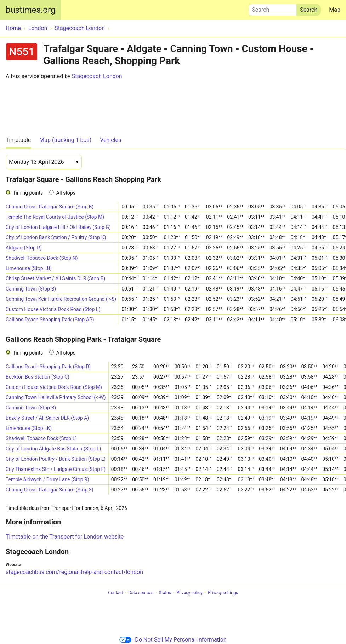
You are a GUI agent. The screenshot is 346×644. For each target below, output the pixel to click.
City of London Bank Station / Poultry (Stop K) (56, 237)
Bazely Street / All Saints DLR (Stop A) (47, 418)
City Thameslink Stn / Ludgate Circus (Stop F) (56, 469)
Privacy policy (189, 593)
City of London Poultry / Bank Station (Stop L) (56, 459)
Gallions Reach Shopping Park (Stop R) (48, 367)
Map (335, 10)
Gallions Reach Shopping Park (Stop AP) (50, 320)
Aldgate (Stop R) (24, 248)
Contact (115, 593)
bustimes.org (30, 10)
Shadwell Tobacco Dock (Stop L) (41, 438)
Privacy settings (223, 593)
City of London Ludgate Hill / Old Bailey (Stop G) (58, 227)
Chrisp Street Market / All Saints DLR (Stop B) (55, 278)
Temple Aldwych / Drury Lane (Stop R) (47, 479)
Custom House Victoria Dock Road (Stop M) (54, 387)
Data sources (141, 593)
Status (165, 593)
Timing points (28, 193)
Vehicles (110, 140)
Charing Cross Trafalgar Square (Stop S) (50, 490)
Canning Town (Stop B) (31, 289)
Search (273, 8)
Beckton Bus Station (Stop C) (38, 377)
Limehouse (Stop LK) (29, 428)
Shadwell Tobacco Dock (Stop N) (42, 258)
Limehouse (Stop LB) (29, 268)
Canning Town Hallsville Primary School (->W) (56, 397)
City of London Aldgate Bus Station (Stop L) (53, 449)
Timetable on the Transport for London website (65, 537)
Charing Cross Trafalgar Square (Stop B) (50, 207)
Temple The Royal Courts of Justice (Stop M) (55, 217)
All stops (66, 193)
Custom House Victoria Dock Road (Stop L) (53, 309)
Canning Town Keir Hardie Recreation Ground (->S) (61, 299)
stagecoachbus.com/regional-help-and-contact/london (74, 572)
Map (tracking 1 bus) (65, 140)
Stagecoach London (97, 76)
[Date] (44, 162)
